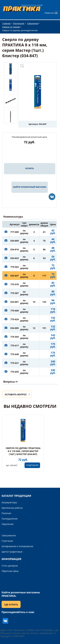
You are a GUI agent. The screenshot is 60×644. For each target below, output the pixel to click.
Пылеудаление (10, 519)
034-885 (15, 328)
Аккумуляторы (9, 502)
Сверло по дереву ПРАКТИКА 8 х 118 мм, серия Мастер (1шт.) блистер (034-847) (23, 451)
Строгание (7, 541)
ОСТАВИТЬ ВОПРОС (16, 394)
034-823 (15, 258)
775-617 (15, 346)
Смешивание (9, 535)
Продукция (19, 23)
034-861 (15, 302)
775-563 (15, 267)
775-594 (15, 337)
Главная (7, 23)
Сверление (33, 23)
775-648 (15, 354)
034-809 (15, 241)
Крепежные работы (12, 508)
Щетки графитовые (12, 552)
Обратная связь (10, 571)
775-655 (15, 372)
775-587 (15, 293)
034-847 (15, 276)
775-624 (15, 319)
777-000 (15, 232)
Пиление (6, 513)
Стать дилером (10, 566)
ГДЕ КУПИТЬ (11, 605)
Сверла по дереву (11, 27)
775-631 (15, 363)
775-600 (15, 311)
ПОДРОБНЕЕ (32, 465)
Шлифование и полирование (17, 546)
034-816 (15, 249)
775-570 (15, 284)
